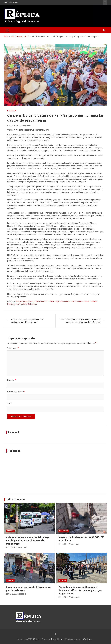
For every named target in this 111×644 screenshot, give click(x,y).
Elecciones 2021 (43, 301)
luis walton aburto (83, 301)
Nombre (12, 380)
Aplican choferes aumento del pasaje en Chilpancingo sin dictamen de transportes (28, 540)
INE (73, 301)
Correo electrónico (16, 392)
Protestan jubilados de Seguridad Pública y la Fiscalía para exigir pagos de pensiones (80, 590)
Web (9, 403)
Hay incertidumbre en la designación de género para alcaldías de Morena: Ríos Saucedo (80, 321)
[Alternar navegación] (7, 30)
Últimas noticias (16, 499)
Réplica (36, 639)
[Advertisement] (55, 473)
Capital (10, 531)
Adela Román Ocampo (26, 301)
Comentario (13, 348)
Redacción (26, 125)
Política (12, 111)
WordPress (88, 639)
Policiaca (64, 531)
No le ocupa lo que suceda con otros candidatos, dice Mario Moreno (27, 321)
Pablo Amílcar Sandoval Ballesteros (22, 304)
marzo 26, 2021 (14, 125)
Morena (94, 301)
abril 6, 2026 (11, 547)
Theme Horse (57, 639)
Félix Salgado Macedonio (61, 301)
